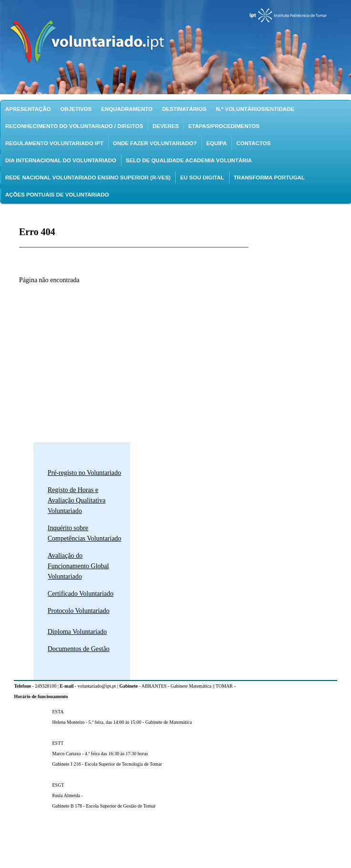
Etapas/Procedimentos (224, 126)
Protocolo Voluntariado (79, 611)
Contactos (253, 143)
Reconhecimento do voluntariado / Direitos (74, 126)
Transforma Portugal (269, 178)
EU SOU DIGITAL (202, 178)
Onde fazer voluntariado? (155, 143)
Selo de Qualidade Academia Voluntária (189, 160)
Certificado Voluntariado (80, 594)
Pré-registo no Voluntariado (84, 473)
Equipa (216, 143)
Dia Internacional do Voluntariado (61, 160)
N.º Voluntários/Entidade (255, 109)
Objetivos (76, 109)
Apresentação (28, 109)
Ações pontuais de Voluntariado (57, 195)
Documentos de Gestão (79, 649)
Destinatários (184, 109)
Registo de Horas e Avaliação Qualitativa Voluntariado (76, 500)
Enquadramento (127, 109)
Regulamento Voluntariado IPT (54, 143)
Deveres (165, 126)
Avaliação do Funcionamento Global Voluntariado (78, 566)
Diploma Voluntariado (77, 632)
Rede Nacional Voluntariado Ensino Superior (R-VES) (88, 178)
